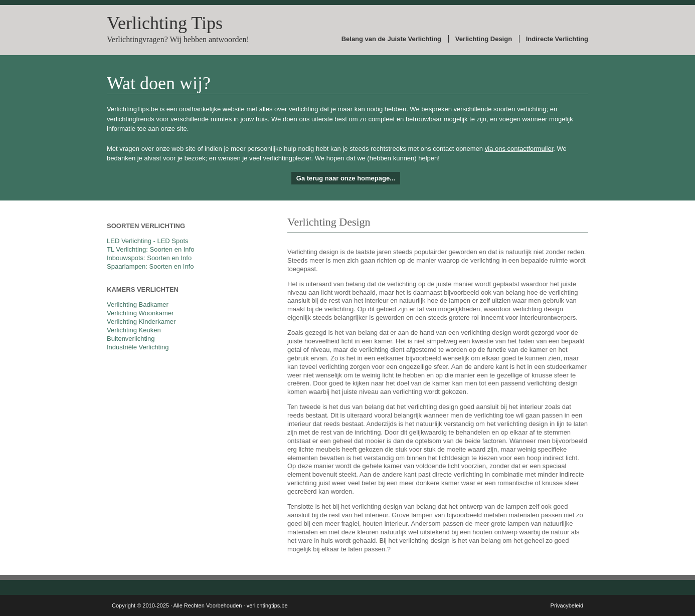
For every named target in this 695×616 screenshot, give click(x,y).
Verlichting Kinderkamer (141, 322)
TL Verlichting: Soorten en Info (150, 249)
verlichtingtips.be (267, 605)
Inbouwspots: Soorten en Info (149, 258)
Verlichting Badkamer (138, 304)
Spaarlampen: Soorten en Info (150, 266)
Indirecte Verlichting (557, 39)
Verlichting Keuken (134, 330)
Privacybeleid (567, 605)
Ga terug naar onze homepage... (346, 178)
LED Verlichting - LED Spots (148, 241)
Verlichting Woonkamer (140, 313)
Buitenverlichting (131, 339)
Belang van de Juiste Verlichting (391, 39)
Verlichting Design (484, 39)
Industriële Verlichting (138, 347)
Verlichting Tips (165, 23)
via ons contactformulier (519, 149)
